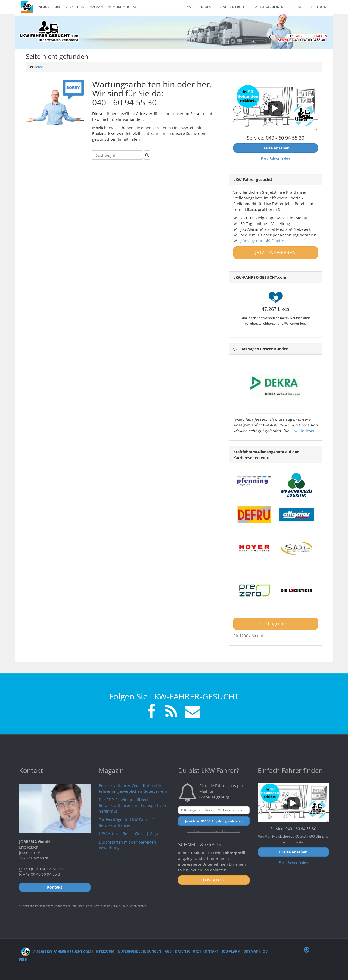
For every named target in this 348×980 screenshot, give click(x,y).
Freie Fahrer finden (275, 158)
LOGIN (322, 7)
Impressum (104, 952)
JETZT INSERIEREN (275, 252)
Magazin (96, 7)
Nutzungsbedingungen (139, 952)
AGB (168, 952)
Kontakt (210, 952)
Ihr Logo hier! (275, 623)
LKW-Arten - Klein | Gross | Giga (128, 834)
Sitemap (251, 952)
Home (38, 67)
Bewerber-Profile (234, 7)
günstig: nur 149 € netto (262, 241)
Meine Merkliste (125, 7)
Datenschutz (187, 952)
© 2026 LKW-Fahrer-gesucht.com (56, 952)
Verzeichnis (75, 7)
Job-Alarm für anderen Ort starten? (214, 831)
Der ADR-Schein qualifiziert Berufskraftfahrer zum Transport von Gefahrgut (132, 805)
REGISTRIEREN (302, 7)
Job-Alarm (231, 952)
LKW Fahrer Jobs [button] (199, 7)
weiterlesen (305, 431)
